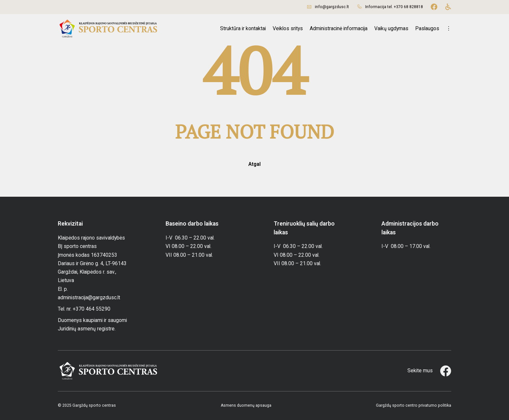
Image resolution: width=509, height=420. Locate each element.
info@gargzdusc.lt (332, 7)
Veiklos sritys (288, 28)
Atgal (255, 164)
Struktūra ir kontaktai (243, 28)
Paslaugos (427, 28)
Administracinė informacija (339, 28)
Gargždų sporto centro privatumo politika (414, 405)
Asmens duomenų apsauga (246, 405)
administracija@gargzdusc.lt (89, 297)
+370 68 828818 (408, 7)
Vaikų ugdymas (391, 28)
